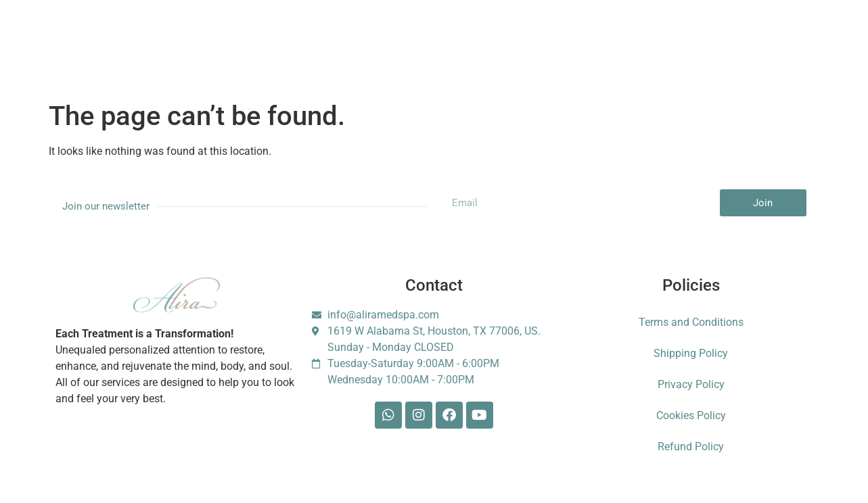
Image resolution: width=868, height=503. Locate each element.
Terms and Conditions (691, 322)
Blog (499, 35)
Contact (553, 35)
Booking (328, 35)
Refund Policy (691, 447)
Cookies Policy (691, 415)
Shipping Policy (691, 353)
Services (132, 35)
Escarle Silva (701, 36)
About (191, 35)
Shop (450, 35)
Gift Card (392, 35)
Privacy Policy (691, 384)
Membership (257, 35)
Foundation (621, 35)
